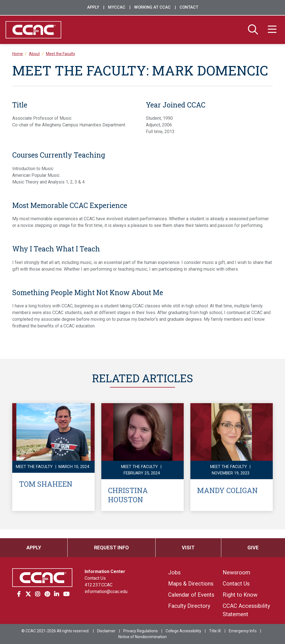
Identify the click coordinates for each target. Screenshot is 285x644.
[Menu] (272, 30)
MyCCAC (117, 7)
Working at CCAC (152, 7)
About (34, 54)
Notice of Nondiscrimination (142, 637)
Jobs (174, 572)
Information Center (105, 571)
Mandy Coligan (227, 490)
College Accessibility (183, 631)
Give (253, 548)
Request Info (111, 548)
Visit (188, 548)
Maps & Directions (191, 584)
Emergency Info (243, 631)
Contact (189, 7)
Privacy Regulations (141, 631)
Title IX (215, 631)
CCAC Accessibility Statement (246, 610)
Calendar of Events (191, 595)
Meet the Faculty (61, 54)
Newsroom (236, 572)
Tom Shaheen (46, 484)
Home (18, 54)
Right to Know (240, 595)
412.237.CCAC (99, 585)
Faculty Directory (189, 606)
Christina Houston (128, 495)
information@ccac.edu (106, 592)
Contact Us (95, 578)
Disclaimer (106, 631)
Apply (93, 7)
